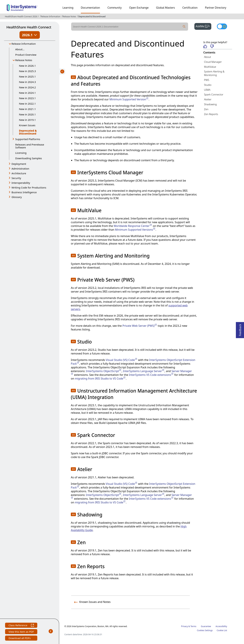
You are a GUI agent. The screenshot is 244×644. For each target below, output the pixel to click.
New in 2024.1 (27, 93)
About (207, 57)
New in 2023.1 (27, 98)
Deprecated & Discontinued (92, 16)
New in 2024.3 (27, 82)
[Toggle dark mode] (222, 26)
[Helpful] (205, 47)
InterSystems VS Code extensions (151, 375)
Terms (193, 626)
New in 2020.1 (27, 114)
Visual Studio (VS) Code (122, 360)
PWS (207, 80)
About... (20, 49)
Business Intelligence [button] (24, 192)
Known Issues (27, 125)
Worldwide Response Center (133, 226)
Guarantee (206, 626)
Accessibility (221, 626)
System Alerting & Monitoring (214, 73)
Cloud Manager (213, 62)
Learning (68, 8)
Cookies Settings (205, 630)
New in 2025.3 (27, 71)
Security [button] (16, 178)
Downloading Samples (29, 158)
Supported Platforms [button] (28, 139)
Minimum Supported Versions (135, 230)
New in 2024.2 (27, 87)
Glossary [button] (17, 197)
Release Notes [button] (24, 60)
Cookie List (222, 630)
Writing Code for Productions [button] (29, 187)
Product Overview (26, 55)
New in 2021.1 (27, 109)
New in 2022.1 (27, 104)
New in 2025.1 (27, 76)
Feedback (240, 329)
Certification (190, 8)
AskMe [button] (204, 26)
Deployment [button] (19, 164)
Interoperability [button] (21, 183)
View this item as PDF (21, 632)
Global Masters (165, 8)
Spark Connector (214, 94)
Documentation (90, 8)
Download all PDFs (20, 639)
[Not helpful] (212, 47)
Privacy (185, 626)
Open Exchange (139, 8)
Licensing (21, 153)
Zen (206, 109)
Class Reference (21, 626)
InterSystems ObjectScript (104, 371)
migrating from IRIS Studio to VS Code (100, 379)
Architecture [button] (19, 173)
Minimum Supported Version (129, 99)
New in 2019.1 (27, 120)
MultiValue (210, 67)
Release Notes (69, 16)
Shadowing (210, 104)
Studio (208, 85)
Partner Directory (216, 8)
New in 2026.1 (27, 66)
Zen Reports (211, 114)
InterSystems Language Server (144, 371)
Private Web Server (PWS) (140, 326)
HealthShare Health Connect (29, 27)
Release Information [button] (24, 44)
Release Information (51, 16)
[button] (73, 77)
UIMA (207, 90)
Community (115, 8)
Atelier (208, 99)
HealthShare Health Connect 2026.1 (22, 16)
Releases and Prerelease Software (30, 146)
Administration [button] (20, 169)
